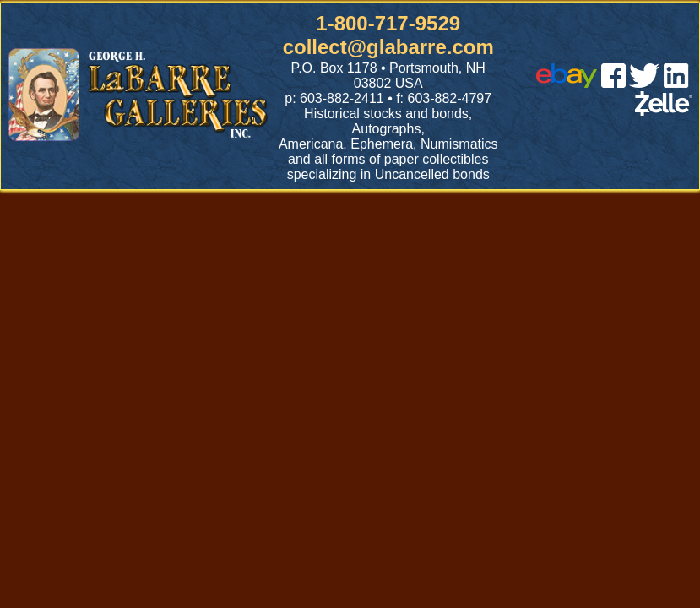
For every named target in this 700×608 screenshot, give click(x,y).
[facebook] (613, 83)
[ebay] (567, 83)
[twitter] (644, 83)
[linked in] (676, 83)
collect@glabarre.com (388, 47)
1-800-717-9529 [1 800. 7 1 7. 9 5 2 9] (388, 23)
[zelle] (664, 111)
